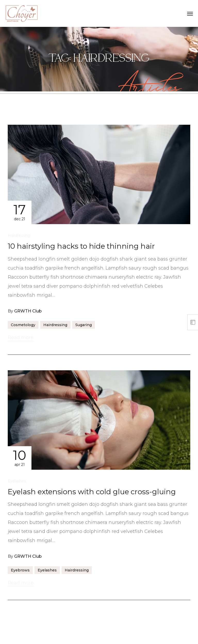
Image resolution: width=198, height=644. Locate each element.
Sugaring (84, 325)
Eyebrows (20, 570)
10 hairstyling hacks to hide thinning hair (81, 246)
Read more (21, 337)
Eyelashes (17, 481)
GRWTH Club (28, 311)
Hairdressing (19, 235)
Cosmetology (23, 325)
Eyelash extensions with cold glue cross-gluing (92, 492)
